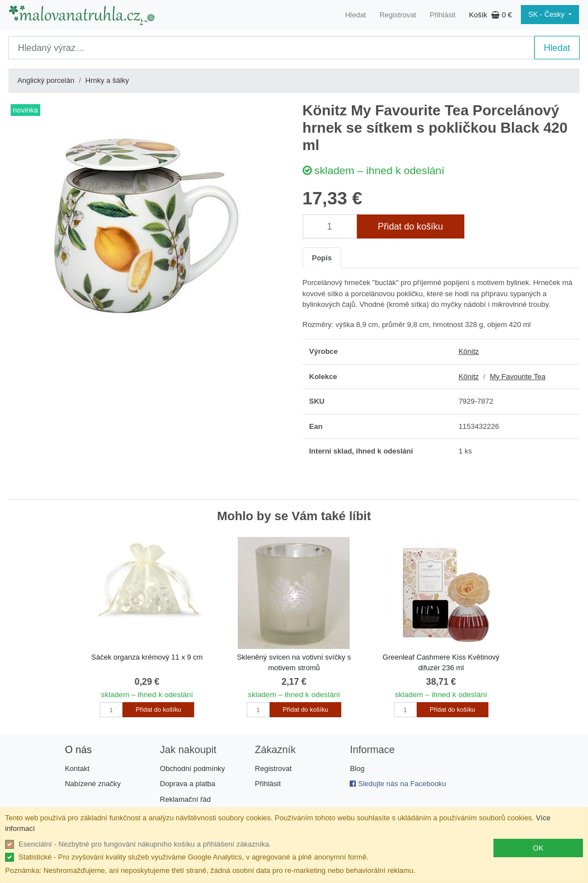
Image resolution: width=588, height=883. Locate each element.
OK (538, 848)
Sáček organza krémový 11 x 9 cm (147, 657)
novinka (25, 110)
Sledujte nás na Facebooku (398, 784)
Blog (357, 768)
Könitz (469, 351)
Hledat (356, 15)
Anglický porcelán (46, 80)
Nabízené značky (93, 784)
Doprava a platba (188, 784)
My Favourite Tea (517, 377)
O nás (78, 750)
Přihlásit (443, 15)
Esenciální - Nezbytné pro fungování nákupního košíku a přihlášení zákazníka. (145, 844)
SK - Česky (547, 14)
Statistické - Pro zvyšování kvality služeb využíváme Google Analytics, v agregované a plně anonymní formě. (194, 857)
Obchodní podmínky (192, 768)
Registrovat (398, 15)
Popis (322, 258)
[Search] (271, 48)
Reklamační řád (185, 799)
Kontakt (77, 768)
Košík (490, 15)
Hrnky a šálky (107, 80)
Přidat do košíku (410, 226)
